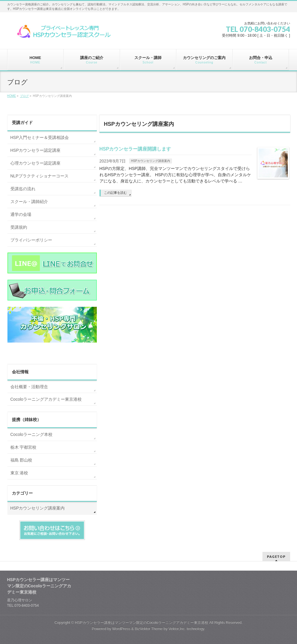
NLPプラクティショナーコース (39, 176)
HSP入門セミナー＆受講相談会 (40, 137)
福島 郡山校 (21, 460)
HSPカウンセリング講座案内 (151, 161)
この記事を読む (115, 193)
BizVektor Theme (149, 629)
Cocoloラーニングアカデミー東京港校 (46, 399)
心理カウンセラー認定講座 (35, 163)
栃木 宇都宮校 (24, 447)
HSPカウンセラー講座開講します (135, 149)
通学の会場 (21, 214)
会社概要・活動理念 (29, 387)
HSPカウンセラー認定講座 (36, 150)
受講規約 (19, 227)
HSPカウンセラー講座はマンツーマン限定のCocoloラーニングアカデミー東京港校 (141, 623)
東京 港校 (19, 473)
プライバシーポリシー (31, 240)
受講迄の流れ (23, 189)
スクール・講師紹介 (29, 202)
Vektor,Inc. (177, 629)
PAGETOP (276, 556)
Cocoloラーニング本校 (32, 434)
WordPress (121, 629)
